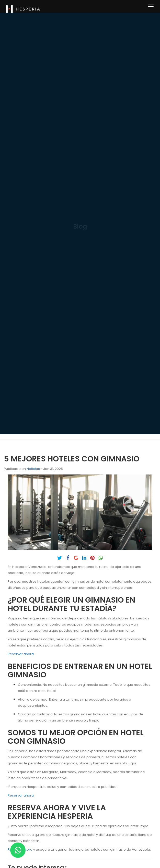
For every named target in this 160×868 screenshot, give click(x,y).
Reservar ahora (21, 654)
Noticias (33, 469)
